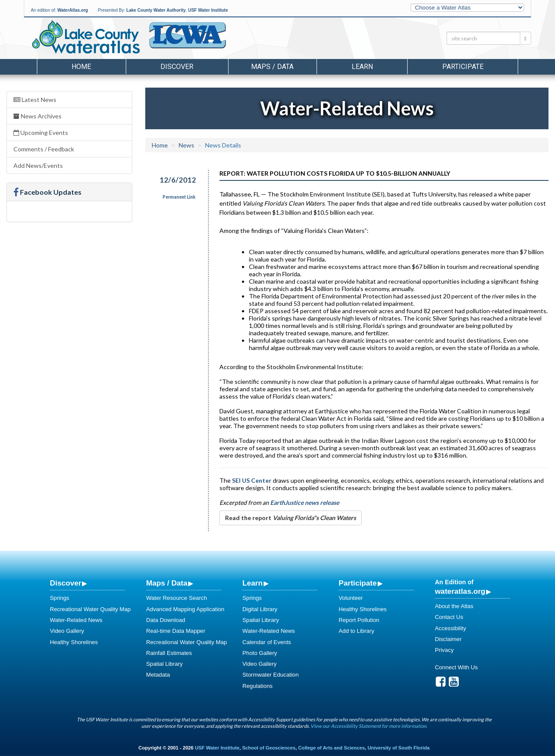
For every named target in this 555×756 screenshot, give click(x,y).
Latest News (35, 100)
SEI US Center (252, 480)
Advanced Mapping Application (185, 609)
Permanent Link (179, 197)
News (186, 145)
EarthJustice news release (305, 502)
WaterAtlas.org (73, 10)
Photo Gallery (260, 653)
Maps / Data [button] (272, 67)
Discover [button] (177, 67)
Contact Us (449, 617)
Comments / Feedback (44, 149)
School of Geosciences (269, 748)
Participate (358, 583)
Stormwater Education (271, 675)
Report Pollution (359, 620)
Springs (60, 598)
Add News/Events (38, 165)
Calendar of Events (267, 642)
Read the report (291, 518)
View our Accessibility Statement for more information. (369, 726)
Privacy (444, 650)
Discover (65, 583)
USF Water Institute (208, 10)
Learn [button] (362, 67)
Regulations (258, 686)
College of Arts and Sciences (332, 748)
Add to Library (356, 631)
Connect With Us (456, 667)
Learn (253, 583)
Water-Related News (76, 620)
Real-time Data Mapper (176, 631)
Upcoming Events (41, 133)
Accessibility (451, 628)
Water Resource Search (176, 598)
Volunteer (351, 598)
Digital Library (260, 609)
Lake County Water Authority (156, 10)
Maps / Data (167, 583)
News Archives (38, 116)
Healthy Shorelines (74, 642)
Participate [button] (463, 67)
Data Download (166, 620)
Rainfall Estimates (169, 653)
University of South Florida (399, 748)
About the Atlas (454, 606)
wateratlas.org (460, 591)
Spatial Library (164, 664)
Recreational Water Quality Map (90, 609)
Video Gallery (67, 631)
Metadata (158, 675)
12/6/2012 (178, 180)
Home (81, 67)
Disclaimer (448, 639)
